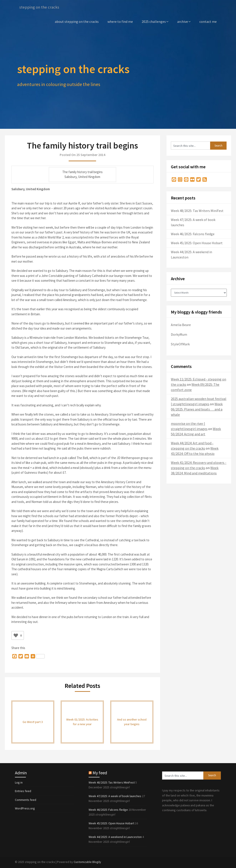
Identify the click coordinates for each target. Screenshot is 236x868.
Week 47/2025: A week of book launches (115, 796)
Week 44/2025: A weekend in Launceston (115, 837)
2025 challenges (154, 21)
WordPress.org (25, 808)
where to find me (120, 21)
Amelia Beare (181, 325)
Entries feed (23, 791)
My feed (100, 772)
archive (183, 21)
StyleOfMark (180, 344)
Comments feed (26, 800)
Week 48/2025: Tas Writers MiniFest (197, 210)
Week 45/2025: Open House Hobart (197, 243)
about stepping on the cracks (77, 21)
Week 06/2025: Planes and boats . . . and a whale (197, 409)
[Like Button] (16, 635)
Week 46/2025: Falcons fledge (193, 234)
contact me (208, 21)
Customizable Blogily (87, 862)
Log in (19, 782)
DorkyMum (179, 334)
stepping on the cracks (40, 7)
